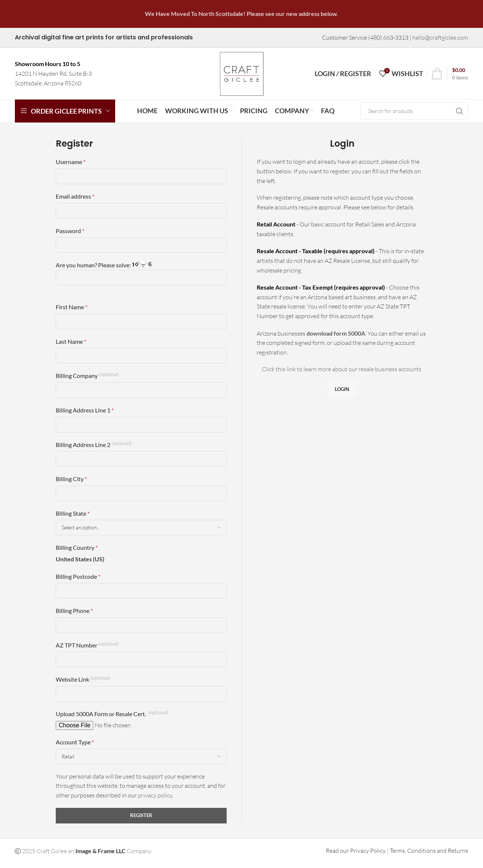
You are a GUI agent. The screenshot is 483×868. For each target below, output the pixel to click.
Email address (75, 201)
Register (141, 820)
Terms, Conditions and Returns (429, 855)
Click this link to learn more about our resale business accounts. (342, 374)
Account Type (75, 747)
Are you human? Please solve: (141, 278)
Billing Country (77, 553)
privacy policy (155, 800)
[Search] (414, 116)
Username (71, 167)
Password (70, 236)
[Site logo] (241, 76)
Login (342, 394)
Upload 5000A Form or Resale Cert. (112, 718)
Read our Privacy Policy (356, 855)
